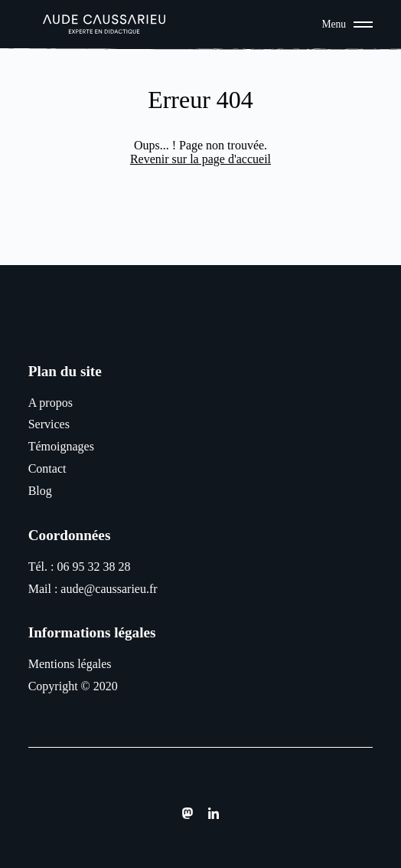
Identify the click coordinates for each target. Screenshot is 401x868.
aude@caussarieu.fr (109, 589)
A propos (51, 403)
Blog (40, 491)
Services (49, 424)
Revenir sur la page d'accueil (200, 159)
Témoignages (61, 446)
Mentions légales (70, 664)
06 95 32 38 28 (93, 567)
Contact (47, 468)
